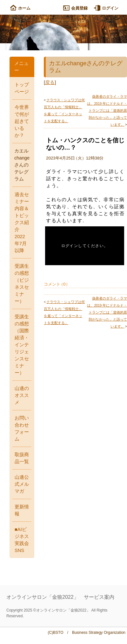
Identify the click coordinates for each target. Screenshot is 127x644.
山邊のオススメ (22, 395)
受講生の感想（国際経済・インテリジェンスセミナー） (22, 345)
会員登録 (75, 8)
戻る (50, 82)
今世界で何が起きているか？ (22, 121)
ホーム (20, 8)
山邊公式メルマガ (22, 484)
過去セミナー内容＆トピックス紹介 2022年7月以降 (22, 223)
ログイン (106, 8)
